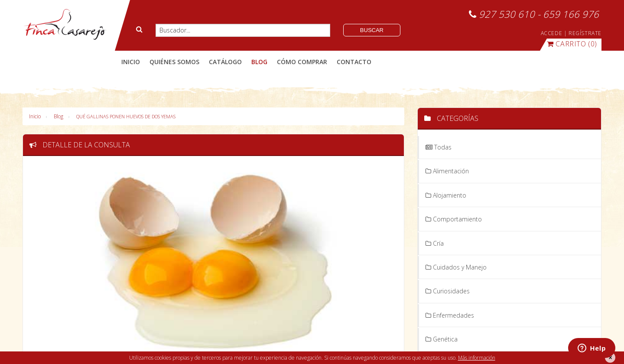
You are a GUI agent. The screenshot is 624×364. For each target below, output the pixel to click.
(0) (572, 44)
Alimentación (447, 171)
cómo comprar (302, 62)
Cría (435, 243)
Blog (58, 116)
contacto (354, 62)
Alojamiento (446, 195)
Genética (442, 339)
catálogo (225, 62)
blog (259, 62)
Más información (477, 358)
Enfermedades (450, 315)
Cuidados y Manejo (456, 267)
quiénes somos (174, 62)
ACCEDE (552, 33)
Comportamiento (454, 219)
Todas (439, 147)
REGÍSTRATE (585, 33)
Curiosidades (448, 291)
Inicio (131, 62)
